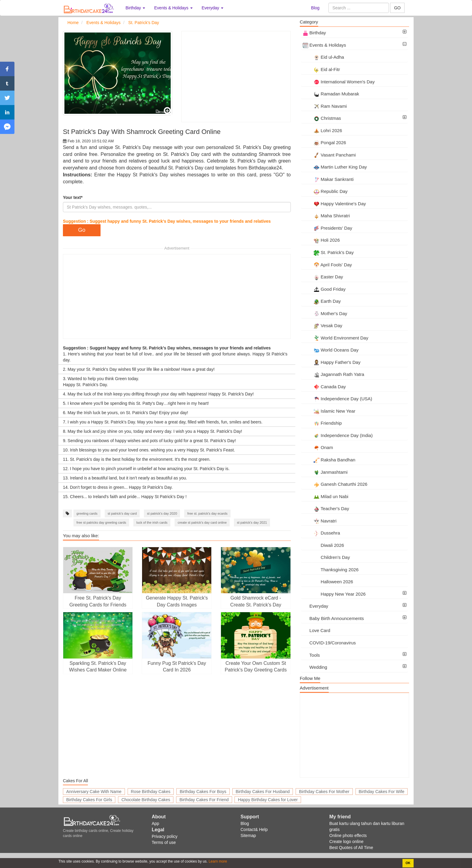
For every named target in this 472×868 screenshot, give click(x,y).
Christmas (322, 118)
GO (397, 8)
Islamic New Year (329, 411)
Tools (311, 655)
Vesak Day (322, 325)
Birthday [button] (135, 8)
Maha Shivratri (326, 216)
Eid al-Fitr (321, 69)
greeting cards (87, 513)
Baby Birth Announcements (333, 618)
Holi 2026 (321, 240)
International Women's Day (339, 82)
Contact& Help (254, 829)
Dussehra (321, 533)
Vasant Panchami (329, 155)
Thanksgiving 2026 (331, 570)
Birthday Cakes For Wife (382, 792)
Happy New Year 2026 (334, 594)
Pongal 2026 (324, 143)
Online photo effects (348, 835)
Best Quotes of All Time (351, 848)
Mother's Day (325, 313)
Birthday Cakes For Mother (324, 792)
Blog (315, 8)
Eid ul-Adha (323, 57)
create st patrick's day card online (202, 522)
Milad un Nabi (325, 496)
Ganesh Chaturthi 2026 (335, 484)
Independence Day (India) (338, 435)
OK (408, 863)
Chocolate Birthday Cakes (146, 800)
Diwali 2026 (323, 545)
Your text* (73, 197)
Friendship (322, 423)
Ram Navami (325, 106)
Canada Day (324, 387)
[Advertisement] (236, 77)
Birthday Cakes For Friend (204, 800)
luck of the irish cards (152, 522)
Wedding (315, 667)
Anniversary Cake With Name (94, 792)
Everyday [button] (213, 8)
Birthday (314, 33)
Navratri (320, 521)
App (155, 823)
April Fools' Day (327, 265)
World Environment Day (335, 338)
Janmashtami (325, 472)
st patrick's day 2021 (252, 522)
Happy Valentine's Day (334, 204)
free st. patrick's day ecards (207, 513)
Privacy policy (165, 836)
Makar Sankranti (328, 179)
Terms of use (164, 842)
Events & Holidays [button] (173, 8)
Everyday (315, 606)
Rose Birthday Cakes (151, 792)
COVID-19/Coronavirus (329, 643)
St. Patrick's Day (328, 252)
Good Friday (324, 289)
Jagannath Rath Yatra (333, 374)
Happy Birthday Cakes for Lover (268, 800)
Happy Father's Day (332, 362)
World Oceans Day (331, 350)
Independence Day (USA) (337, 399)
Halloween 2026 (328, 582)
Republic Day (325, 191)
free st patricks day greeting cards (101, 522)
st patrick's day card (122, 513)
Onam (318, 447)
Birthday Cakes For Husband (263, 792)
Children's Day (326, 557)
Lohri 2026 (322, 130)
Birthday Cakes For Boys (203, 792)
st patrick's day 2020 (162, 513)
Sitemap (248, 835)
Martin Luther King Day (335, 167)
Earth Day (322, 301)
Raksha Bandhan (329, 460)
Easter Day (323, 277)
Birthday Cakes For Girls (89, 800)
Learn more (217, 861)
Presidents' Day (327, 228)
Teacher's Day (326, 508)
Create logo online (346, 842)
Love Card (316, 630)
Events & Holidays (324, 45)
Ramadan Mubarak (331, 94)
